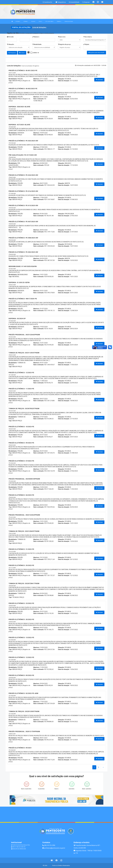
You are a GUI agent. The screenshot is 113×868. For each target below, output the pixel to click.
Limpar (22, 53)
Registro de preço (64, 44)
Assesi (49, 865)
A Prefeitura (18, 21)
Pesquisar (12, 53)
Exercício (62, 37)
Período (10, 37)
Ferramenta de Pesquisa (69, 21)
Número (36, 37)
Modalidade (37, 44)
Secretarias (33, 21)
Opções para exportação (96, 52)
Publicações (59, 21)
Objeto (86, 44)
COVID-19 (36, 53)
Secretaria (88, 37)
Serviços (41, 21)
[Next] (99, 767)
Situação (10, 44)
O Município (26, 21)
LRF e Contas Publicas (50, 21)
